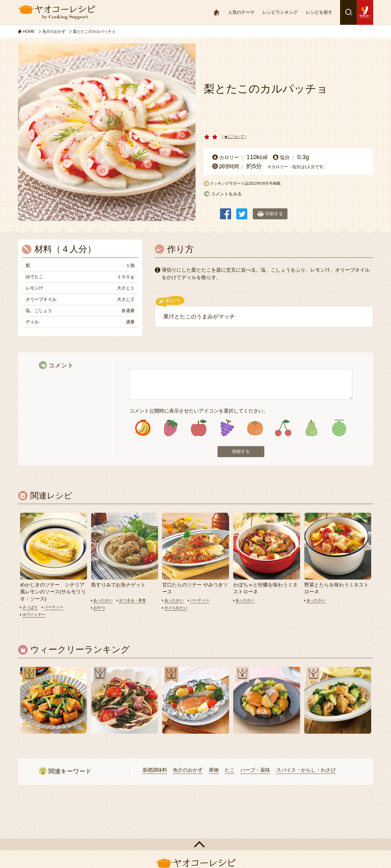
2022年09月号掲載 (264, 183)
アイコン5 (255, 428)
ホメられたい (177, 609)
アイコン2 (171, 428)
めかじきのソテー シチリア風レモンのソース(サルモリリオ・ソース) (53, 593)
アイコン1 (143, 428)
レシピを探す (319, 12)
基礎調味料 (155, 771)
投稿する (241, 452)
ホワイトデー (35, 615)
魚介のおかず (188, 771)
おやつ (100, 609)
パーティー (55, 608)
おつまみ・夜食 (135, 601)
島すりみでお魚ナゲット (118, 586)
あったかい (104, 601)
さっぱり (31, 608)
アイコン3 (199, 428)
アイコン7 (311, 428)
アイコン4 (227, 428)
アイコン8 (339, 428)
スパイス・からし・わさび (306, 771)
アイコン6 (283, 428)
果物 (214, 771)
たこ (230, 771)
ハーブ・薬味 (255, 771)
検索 (348, 12)
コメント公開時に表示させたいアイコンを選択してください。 (199, 411)
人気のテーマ (241, 12)
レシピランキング (280, 12)
